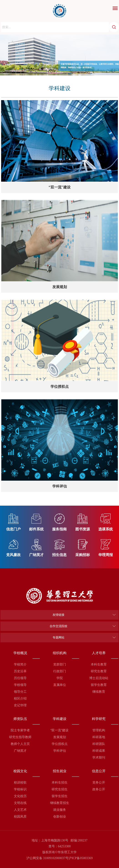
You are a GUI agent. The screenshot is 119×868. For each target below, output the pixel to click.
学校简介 (20, 664)
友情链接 (58, 615)
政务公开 (99, 789)
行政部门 (60, 671)
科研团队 (99, 744)
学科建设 (60, 719)
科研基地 (99, 737)
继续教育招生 (60, 803)
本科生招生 (60, 782)
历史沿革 (20, 671)
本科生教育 (99, 664)
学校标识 (20, 789)
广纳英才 (20, 751)
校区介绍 (20, 698)
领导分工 (20, 692)
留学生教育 (99, 685)
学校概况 (20, 653)
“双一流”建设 (59, 730)
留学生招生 (60, 796)
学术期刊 (99, 757)
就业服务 (60, 810)
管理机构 (99, 730)
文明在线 (20, 803)
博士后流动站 (99, 678)
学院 (60, 678)
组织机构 (60, 653)
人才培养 (99, 653)
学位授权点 (60, 744)
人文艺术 (20, 810)
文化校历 (20, 796)
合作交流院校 (58, 626)
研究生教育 (99, 671)
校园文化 (20, 771)
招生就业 (60, 771)
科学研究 (99, 719)
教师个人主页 (20, 744)
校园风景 (20, 816)
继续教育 (99, 692)
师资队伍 (20, 719)
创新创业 (60, 816)
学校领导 (20, 685)
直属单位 (60, 685)
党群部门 (60, 664)
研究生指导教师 (20, 737)
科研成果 (99, 751)
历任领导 (20, 678)
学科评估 (60, 751)
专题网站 (58, 637)
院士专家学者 (20, 730)
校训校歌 (20, 782)
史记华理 (20, 705)
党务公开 (99, 782)
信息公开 (99, 771)
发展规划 (60, 737)
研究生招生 (60, 789)
